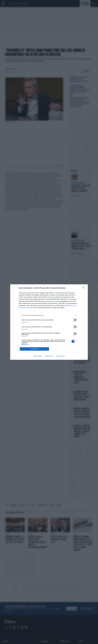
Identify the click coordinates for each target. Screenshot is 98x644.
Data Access (49, 356)
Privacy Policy (60, 356)
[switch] (74, 320)
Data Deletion (38, 356)
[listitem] (49, 315)
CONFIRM (34, 349)
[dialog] (49, 322)
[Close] (84, 288)
